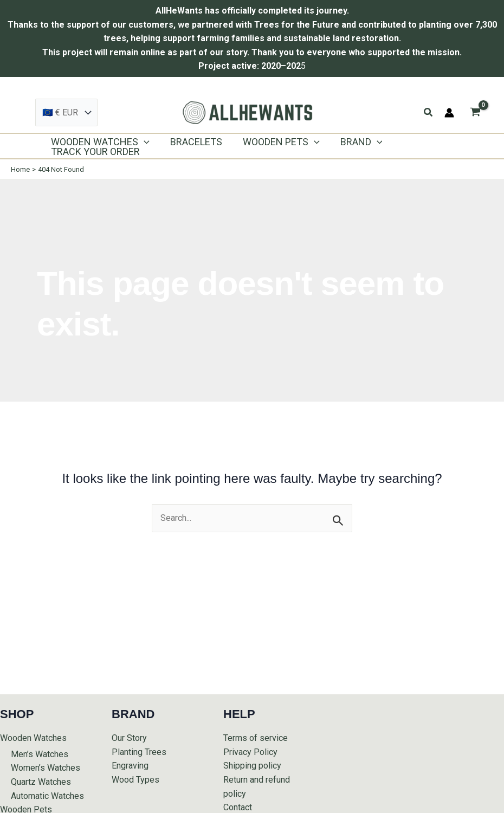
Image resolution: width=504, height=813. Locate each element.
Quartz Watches (41, 782)
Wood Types (135, 780)
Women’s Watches (46, 768)
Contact (238, 807)
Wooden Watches (33, 738)
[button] (429, 112)
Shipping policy (252, 766)
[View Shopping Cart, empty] (475, 112)
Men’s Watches (40, 754)
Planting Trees (139, 752)
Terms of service (256, 738)
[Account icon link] (449, 113)
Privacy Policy (250, 752)
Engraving (130, 766)
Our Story (129, 738)
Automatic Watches (47, 796)
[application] (143, 142)
